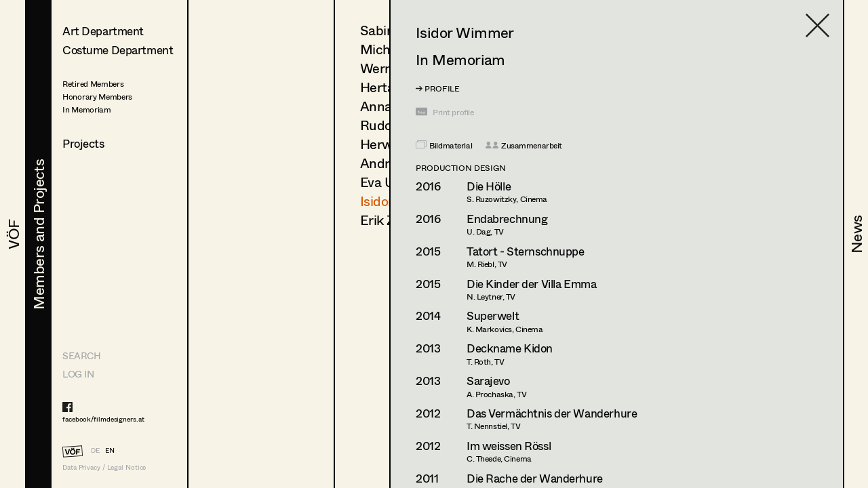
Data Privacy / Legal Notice (104, 467)
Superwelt (493, 316)
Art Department (103, 31)
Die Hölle (489, 186)
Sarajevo (488, 381)
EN (110, 450)
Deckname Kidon (510, 348)
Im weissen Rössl (509, 446)
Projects (83, 143)
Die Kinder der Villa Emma (531, 284)
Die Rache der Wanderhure (535, 478)
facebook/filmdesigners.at (103, 419)
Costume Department (118, 50)
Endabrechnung (507, 219)
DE (95, 450)
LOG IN (78, 374)
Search (81, 355)
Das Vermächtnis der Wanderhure (552, 413)
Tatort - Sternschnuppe (526, 251)
